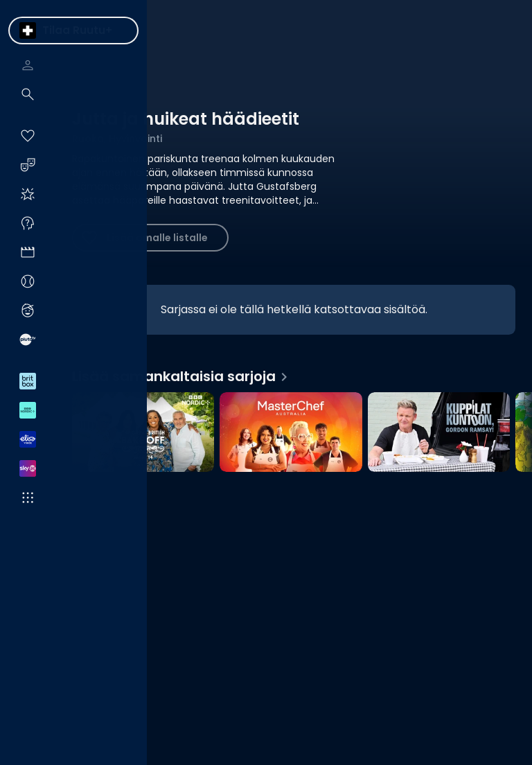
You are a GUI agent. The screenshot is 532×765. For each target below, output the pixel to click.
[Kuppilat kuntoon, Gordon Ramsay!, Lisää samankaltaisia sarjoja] (439, 433)
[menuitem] (28, 30)
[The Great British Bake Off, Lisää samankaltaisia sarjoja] (143, 433)
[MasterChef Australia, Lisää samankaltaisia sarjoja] (291, 433)
